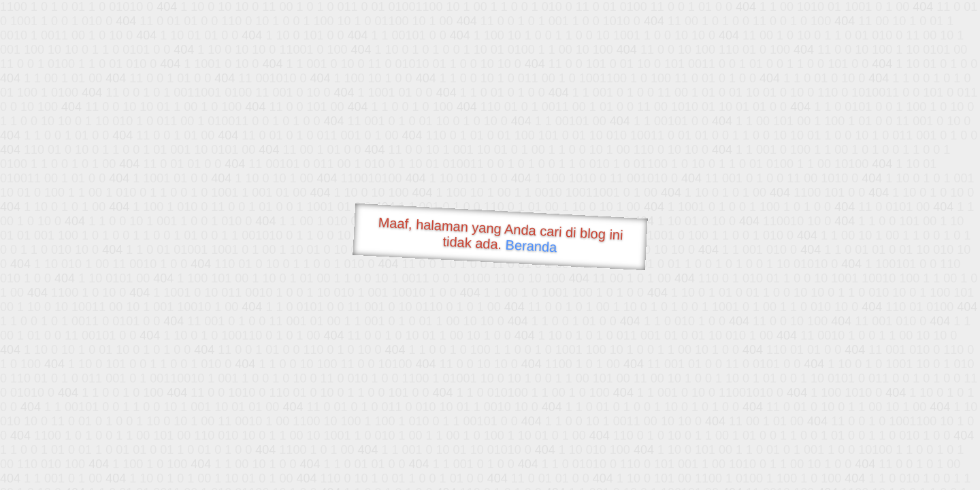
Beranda (531, 246)
